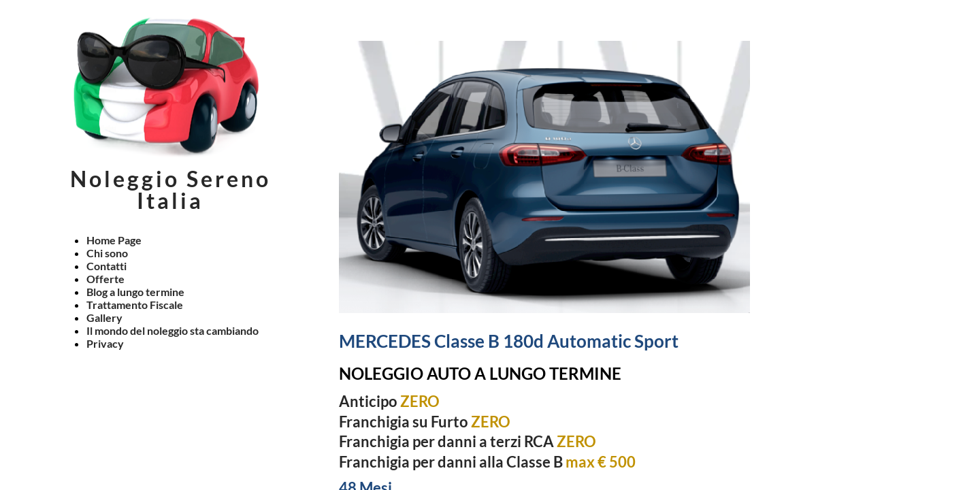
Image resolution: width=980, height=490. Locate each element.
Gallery (104, 317)
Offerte (105, 279)
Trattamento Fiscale (135, 305)
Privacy (105, 343)
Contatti (107, 266)
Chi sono (107, 253)
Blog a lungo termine (135, 292)
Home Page (114, 240)
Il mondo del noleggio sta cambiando (173, 330)
